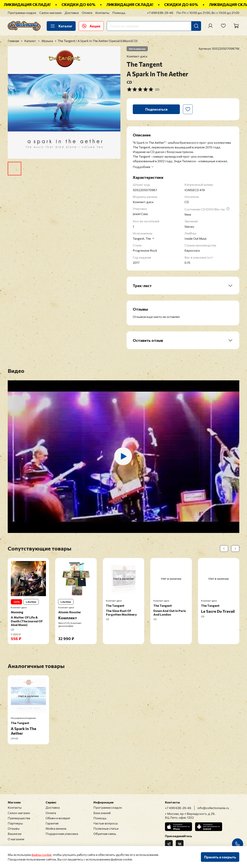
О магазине (16, 839)
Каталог (61, 26)
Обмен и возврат (58, 818)
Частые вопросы (106, 823)
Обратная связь (105, 834)
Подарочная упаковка (62, 834)
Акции (91, 26)
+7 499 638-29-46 (160, 13)
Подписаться (156, 109)
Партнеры (15, 823)
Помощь (119, 13)
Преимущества (19, 818)
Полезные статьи (106, 828)
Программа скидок (22, 13)
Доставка (72, 13)
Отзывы (14, 828)
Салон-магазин (50, 13)
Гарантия (52, 823)
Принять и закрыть (220, 857)
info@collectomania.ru (213, 808)
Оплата (87, 13)
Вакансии (15, 834)
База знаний (102, 813)
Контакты (102, 13)
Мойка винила (56, 828)
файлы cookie (41, 855)
